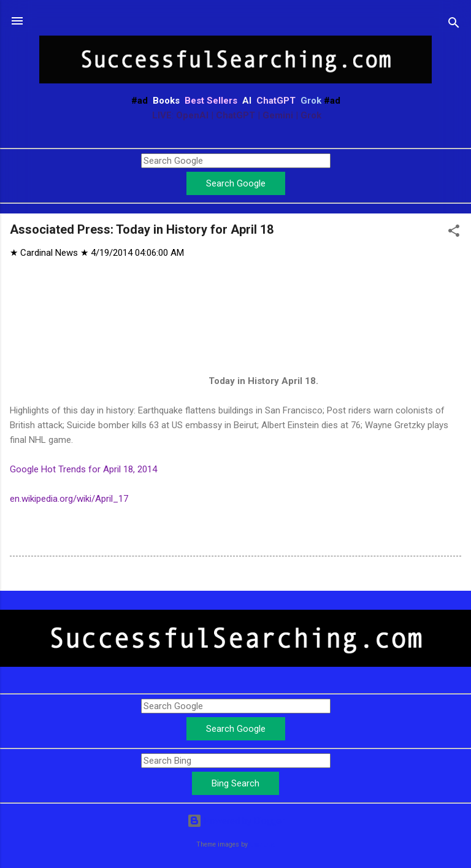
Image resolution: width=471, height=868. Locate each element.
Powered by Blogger (236, 821)
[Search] (454, 25)
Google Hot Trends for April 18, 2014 (83, 469)
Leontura (262, 844)
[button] (454, 233)
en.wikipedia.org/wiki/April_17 (69, 499)
